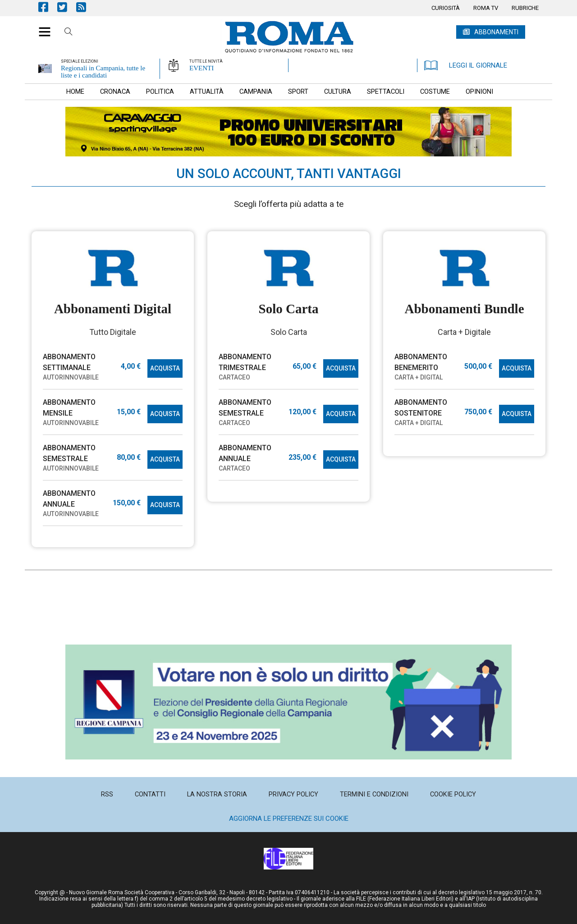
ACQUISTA (165, 368)
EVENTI (201, 68)
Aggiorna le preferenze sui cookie (289, 819)
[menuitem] (446, 8)
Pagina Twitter (67, 7)
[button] (41, 27)
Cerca (69, 33)
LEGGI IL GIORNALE (466, 65)
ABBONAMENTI (496, 32)
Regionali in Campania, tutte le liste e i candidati (103, 72)
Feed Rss (86, 7)
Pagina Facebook (48, 7)
